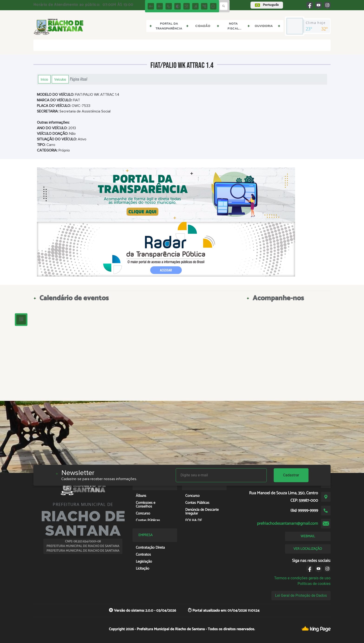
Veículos (60, 79)
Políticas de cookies (314, 584)
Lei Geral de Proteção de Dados (301, 595)
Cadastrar (291, 475)
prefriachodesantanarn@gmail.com (288, 524)
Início (44, 79)
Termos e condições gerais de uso (302, 578)
